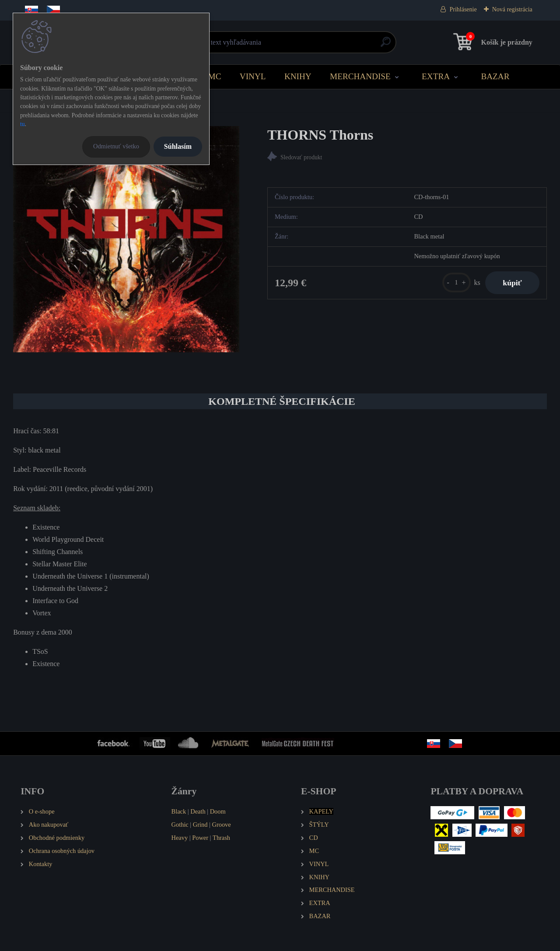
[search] (386, 45)
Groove (222, 825)
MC (215, 76)
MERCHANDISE (360, 76)
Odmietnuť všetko (116, 146)
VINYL (253, 76)
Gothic (180, 825)
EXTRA (436, 76)
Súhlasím (178, 146)
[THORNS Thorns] (126, 239)
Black (179, 811)
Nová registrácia (512, 9)
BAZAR (495, 76)
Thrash (221, 838)
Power (200, 838)
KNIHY (298, 76)
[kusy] (457, 282)
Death (198, 811)
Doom (218, 811)
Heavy (180, 838)
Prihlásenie (463, 9)
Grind (200, 825)
